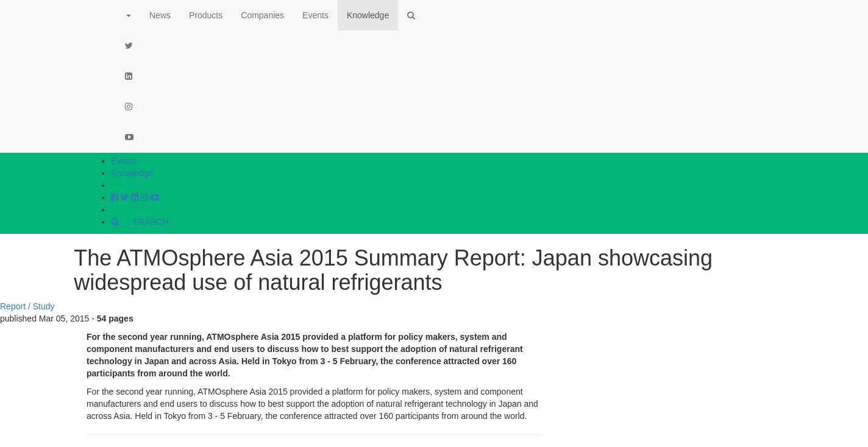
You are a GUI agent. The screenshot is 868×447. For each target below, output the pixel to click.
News (160, 15)
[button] (128, 15)
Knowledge (132, 173)
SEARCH (140, 222)
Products (206, 15)
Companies (262, 15)
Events (124, 161)
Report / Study (27, 306)
